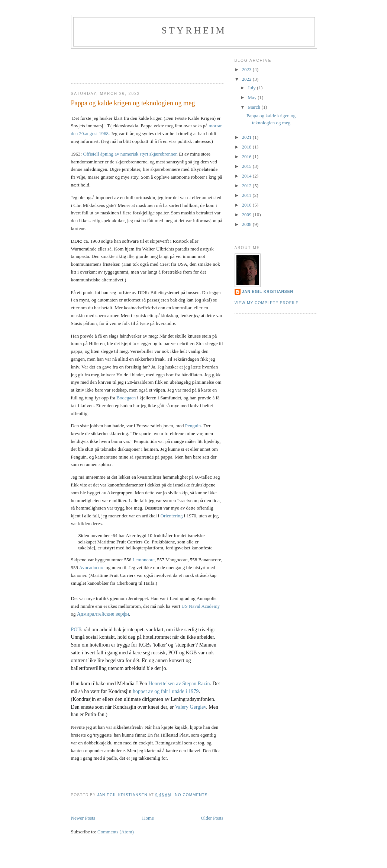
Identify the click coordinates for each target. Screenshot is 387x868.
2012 (247, 186)
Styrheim (194, 30)
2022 (247, 79)
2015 (247, 166)
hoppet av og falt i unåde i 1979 (166, 691)
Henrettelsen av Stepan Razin (179, 684)
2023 (247, 69)
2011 (247, 195)
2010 (247, 205)
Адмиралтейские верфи (103, 614)
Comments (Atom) (116, 832)
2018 (247, 147)
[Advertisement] (115, 64)
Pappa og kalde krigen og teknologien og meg (133, 103)
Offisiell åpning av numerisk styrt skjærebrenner (130, 154)
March (254, 107)
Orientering (172, 516)
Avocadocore (93, 567)
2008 (247, 224)
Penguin (193, 426)
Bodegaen (127, 398)
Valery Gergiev (190, 707)
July (252, 88)
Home (148, 818)
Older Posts (212, 818)
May (253, 97)
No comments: (193, 795)
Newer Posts (83, 818)
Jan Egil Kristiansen (268, 292)
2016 (247, 157)
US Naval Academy (201, 606)
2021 (247, 137)
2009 (247, 215)
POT (76, 630)
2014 (247, 176)
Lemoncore (144, 560)
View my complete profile (267, 303)
